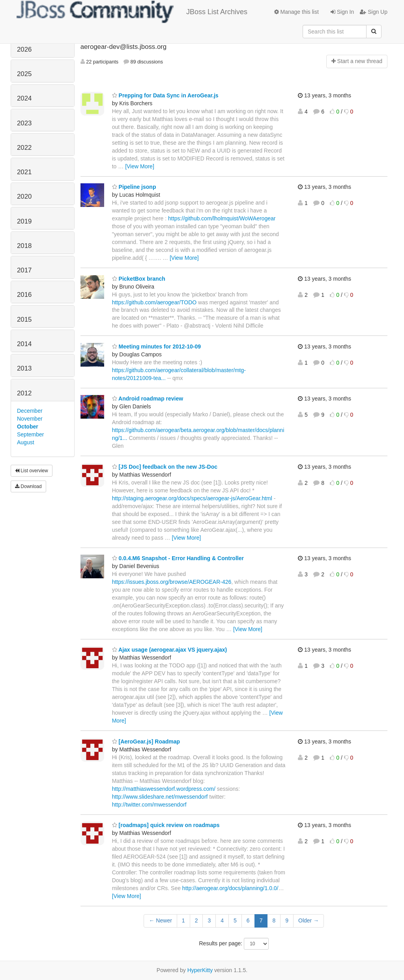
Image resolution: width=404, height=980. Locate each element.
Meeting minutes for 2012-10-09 (156, 347)
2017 (24, 270)
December (30, 411)
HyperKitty (200, 970)
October (28, 427)
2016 (24, 295)
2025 (24, 74)
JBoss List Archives (132, 12)
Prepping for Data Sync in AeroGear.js (165, 95)
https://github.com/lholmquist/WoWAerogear (222, 218)
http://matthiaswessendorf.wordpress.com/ (164, 789)
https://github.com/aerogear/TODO (154, 302)
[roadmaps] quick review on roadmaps (166, 825)
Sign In (342, 12)
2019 (24, 221)
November (30, 419)
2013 (24, 368)
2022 (24, 148)
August (26, 442)
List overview (32, 471)
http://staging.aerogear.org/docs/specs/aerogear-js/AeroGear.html (192, 498)
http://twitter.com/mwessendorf (149, 805)
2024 (24, 98)
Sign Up (374, 12)
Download (28, 486)
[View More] (140, 166)
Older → (309, 920)
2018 (24, 246)
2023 (24, 123)
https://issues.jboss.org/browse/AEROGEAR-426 (172, 582)
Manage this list (296, 12)
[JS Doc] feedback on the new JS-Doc (165, 467)
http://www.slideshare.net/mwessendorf (160, 797)
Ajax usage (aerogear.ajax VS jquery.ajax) (170, 650)
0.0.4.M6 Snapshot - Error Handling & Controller (178, 558)
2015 (24, 320)
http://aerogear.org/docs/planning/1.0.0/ (230, 888)
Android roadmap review (148, 399)
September (30, 434)
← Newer (160, 920)
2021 (24, 172)
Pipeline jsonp (134, 187)
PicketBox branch (139, 279)
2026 (24, 49)
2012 (24, 393)
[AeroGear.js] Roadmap (146, 742)
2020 (24, 197)
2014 (24, 344)
